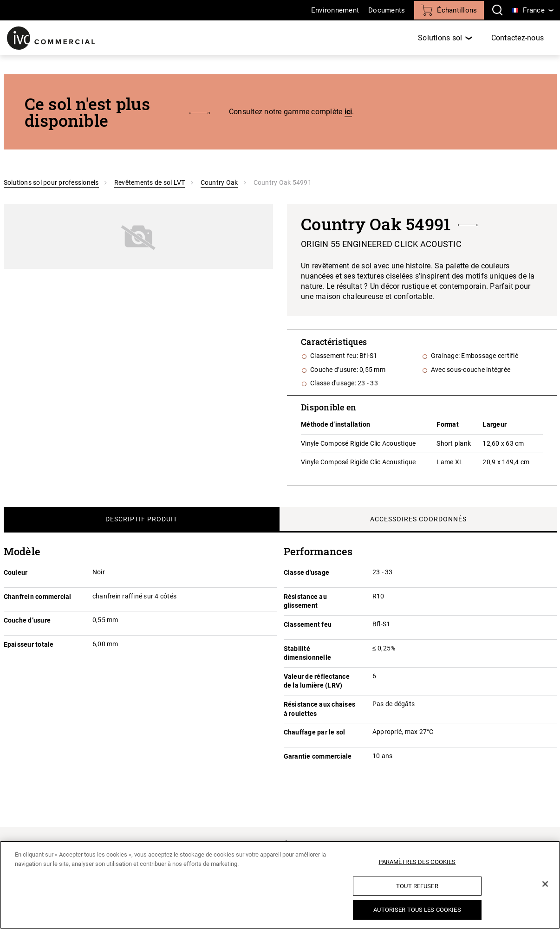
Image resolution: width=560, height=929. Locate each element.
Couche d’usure (27, 620)
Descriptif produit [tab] (141, 519)
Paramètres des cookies (417, 862)
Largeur (495, 424)
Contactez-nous (518, 38)
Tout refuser (417, 886)
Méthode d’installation (336, 424)
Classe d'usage (307, 572)
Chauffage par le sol (315, 732)
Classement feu (308, 624)
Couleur (16, 572)
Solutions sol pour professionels (51, 182)
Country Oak (219, 182)
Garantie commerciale (318, 756)
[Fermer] (545, 884)
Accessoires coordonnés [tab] (418, 519)
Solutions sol (440, 38)
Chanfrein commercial (38, 597)
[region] (280, 885)
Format (448, 424)
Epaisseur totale (29, 644)
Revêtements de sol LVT (150, 182)
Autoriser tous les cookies (417, 910)
